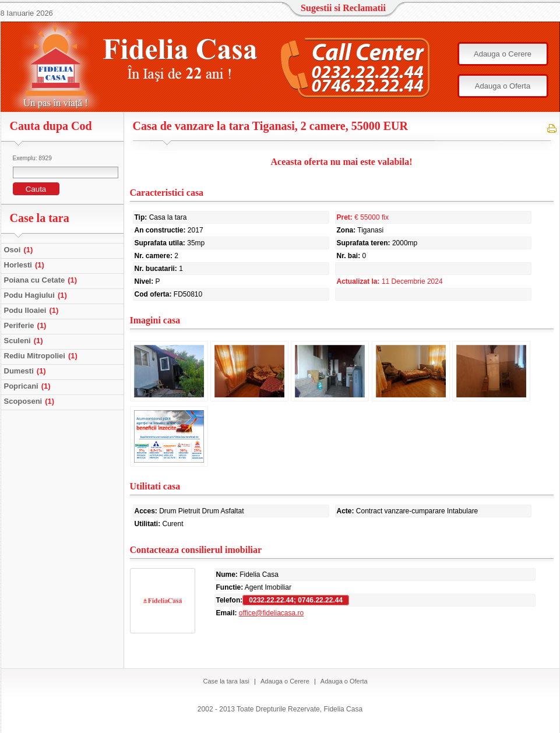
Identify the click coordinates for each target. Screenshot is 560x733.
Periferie (27, 325)
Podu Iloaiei (33, 310)
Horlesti (26, 265)
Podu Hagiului (37, 295)
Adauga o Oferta (503, 86)
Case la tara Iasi (226, 681)
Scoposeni (31, 401)
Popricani (29, 386)
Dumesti (27, 371)
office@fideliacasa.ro (271, 613)
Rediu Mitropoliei (42, 356)
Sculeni (25, 341)
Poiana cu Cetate (42, 280)
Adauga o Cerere (503, 54)
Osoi (20, 250)
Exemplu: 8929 (32, 158)
